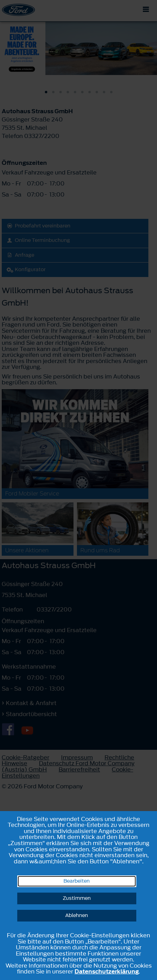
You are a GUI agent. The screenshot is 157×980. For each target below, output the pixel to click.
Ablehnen (77, 915)
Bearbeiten (77, 881)
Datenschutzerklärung (107, 971)
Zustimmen (77, 898)
